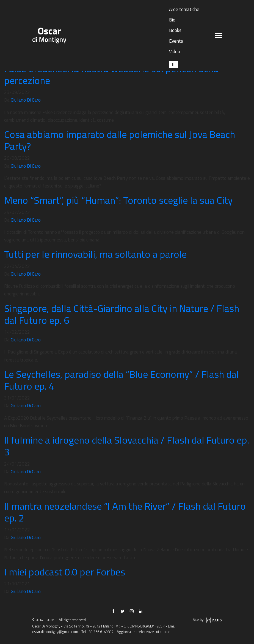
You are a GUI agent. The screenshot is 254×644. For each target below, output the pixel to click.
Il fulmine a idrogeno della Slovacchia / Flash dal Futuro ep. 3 (127, 446)
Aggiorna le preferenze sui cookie (144, 632)
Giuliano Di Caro (26, 100)
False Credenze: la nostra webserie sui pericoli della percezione (111, 74)
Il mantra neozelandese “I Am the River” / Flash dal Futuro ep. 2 (125, 512)
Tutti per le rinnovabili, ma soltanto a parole (95, 254)
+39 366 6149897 (100, 632)
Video (175, 51)
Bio (172, 20)
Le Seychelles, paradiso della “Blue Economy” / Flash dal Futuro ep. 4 (122, 380)
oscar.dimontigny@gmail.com (55, 632)
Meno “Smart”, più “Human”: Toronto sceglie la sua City (118, 200)
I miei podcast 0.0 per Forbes (65, 572)
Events (176, 41)
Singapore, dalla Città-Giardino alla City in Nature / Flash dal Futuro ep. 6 (122, 314)
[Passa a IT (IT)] (173, 64)
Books (175, 30)
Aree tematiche (184, 9)
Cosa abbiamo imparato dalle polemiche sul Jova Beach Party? (120, 140)
